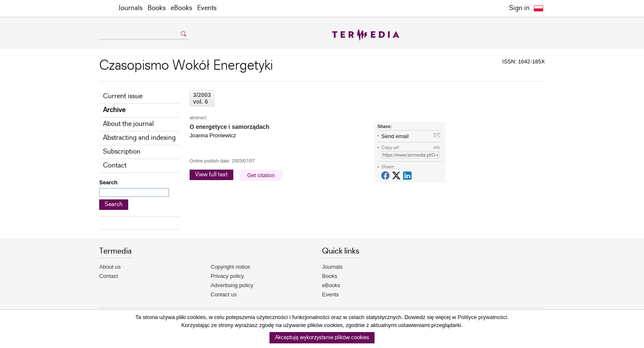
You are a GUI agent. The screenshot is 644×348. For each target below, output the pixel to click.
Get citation (261, 175)
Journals (131, 8)
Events (207, 8)
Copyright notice (230, 267)
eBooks (181, 8)
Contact (115, 166)
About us (110, 267)
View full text (211, 175)
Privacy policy (227, 276)
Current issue (123, 96)
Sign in (519, 8)
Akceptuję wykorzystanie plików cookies (322, 338)
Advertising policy (232, 285)
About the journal (128, 124)
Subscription (122, 152)
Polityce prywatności (483, 317)
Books (157, 8)
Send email (395, 136)
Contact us (224, 294)
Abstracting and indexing (139, 138)
